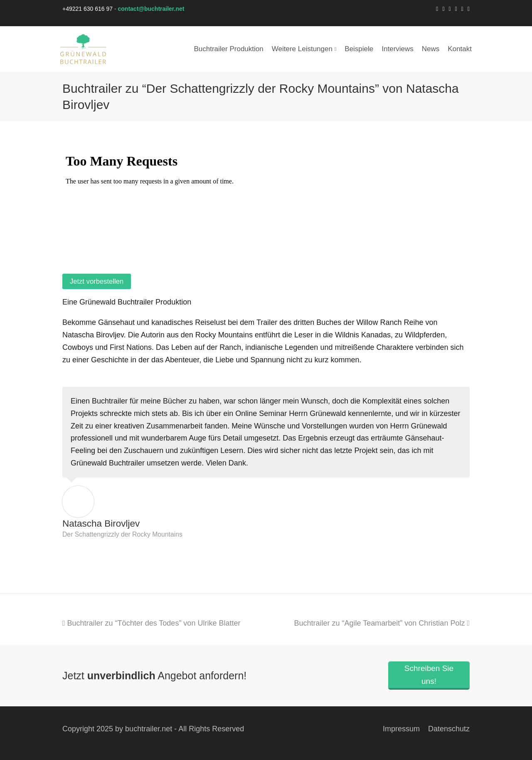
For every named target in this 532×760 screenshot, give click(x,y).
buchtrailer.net (149, 729)
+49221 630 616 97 (87, 9)
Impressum (401, 729)
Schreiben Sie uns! (429, 675)
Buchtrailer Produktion (228, 49)
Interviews (398, 49)
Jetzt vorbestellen (97, 281)
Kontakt (460, 49)
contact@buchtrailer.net (151, 9)
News (431, 49)
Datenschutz (449, 729)
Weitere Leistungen (304, 49)
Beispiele (359, 49)
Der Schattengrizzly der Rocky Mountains (122, 534)
